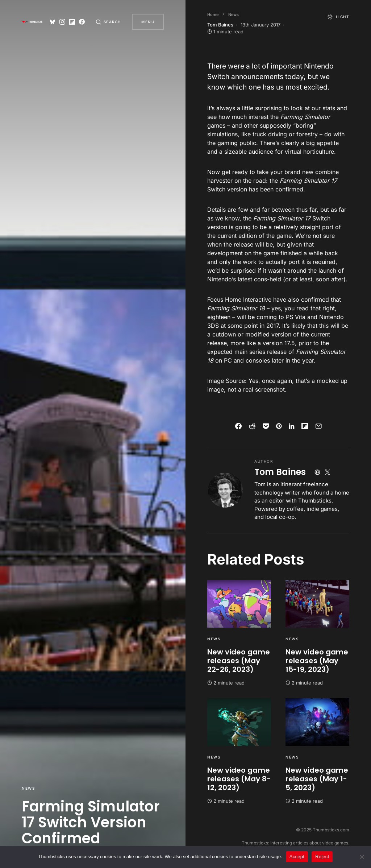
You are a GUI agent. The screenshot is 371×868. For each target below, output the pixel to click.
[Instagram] (61, 22)
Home (213, 15)
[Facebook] (81, 22)
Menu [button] (148, 22)
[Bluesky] (51, 22)
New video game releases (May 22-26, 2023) (239, 661)
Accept (297, 857)
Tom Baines (280, 472)
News (28, 788)
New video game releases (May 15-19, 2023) (317, 661)
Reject (322, 857)
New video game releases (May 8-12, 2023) (239, 779)
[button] (108, 22)
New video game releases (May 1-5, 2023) (317, 779)
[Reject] (362, 857)
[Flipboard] (71, 22)
